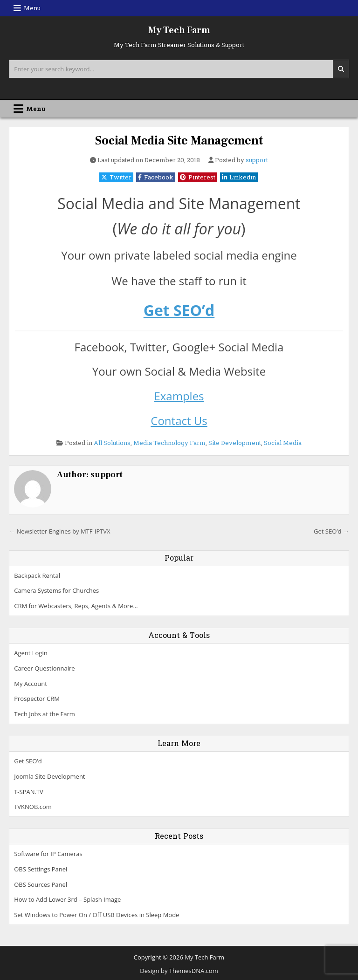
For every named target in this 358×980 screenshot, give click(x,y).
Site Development (235, 443)
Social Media (283, 443)
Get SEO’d (179, 310)
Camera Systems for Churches (56, 590)
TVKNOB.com (33, 807)
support (257, 160)
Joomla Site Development (49, 776)
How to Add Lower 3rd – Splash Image (67, 899)
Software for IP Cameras (48, 854)
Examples (179, 396)
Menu (32, 8)
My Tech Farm (179, 30)
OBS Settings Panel (41, 869)
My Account (31, 684)
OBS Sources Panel (41, 884)
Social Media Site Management (179, 141)
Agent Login (31, 653)
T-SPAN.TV (29, 792)
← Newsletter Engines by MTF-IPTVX (59, 531)
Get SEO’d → (331, 531)
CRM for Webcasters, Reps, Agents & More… (76, 606)
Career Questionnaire (44, 668)
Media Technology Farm (169, 443)
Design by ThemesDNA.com (179, 971)
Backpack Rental (37, 576)
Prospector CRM (37, 699)
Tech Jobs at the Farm (45, 714)
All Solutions (112, 443)
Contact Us (179, 421)
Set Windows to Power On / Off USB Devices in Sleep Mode (96, 915)
